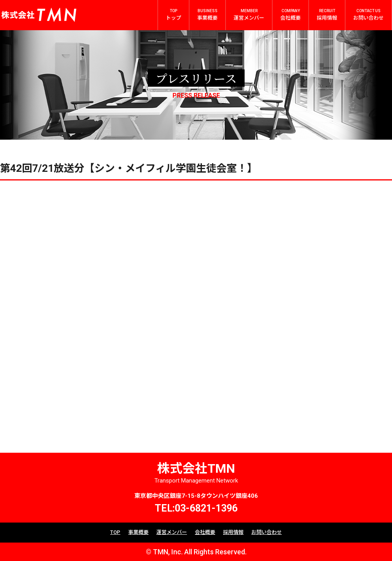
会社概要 (205, 532)
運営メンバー (172, 532)
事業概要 (138, 532)
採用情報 (233, 532)
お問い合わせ (267, 532)
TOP (115, 532)
